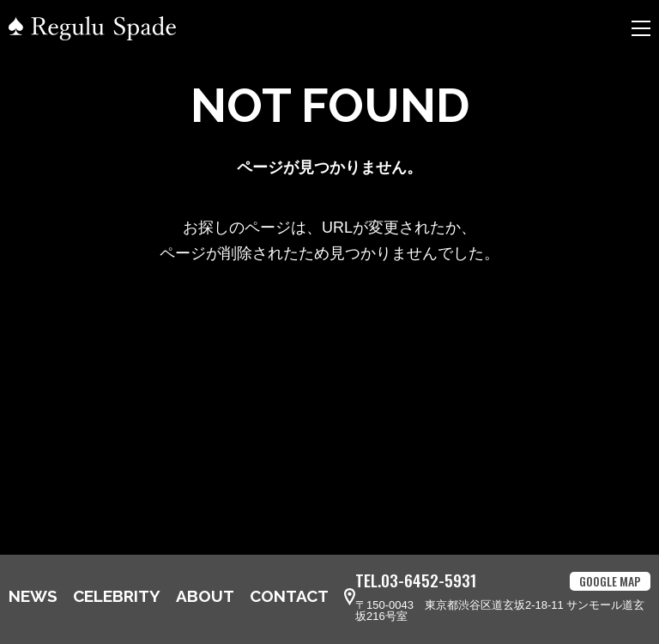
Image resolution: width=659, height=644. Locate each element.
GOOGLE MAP (610, 581)
